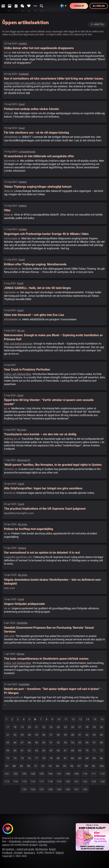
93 (50, 766)
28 (87, 727)
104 (33, 774)
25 (65, 727)
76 (29, 758)
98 (86, 766)
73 (8, 758)
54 (73, 743)
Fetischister (15, 841)
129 (59, 789)
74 (15, 758)
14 (88, 719)
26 (73, 727)
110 (85, 774)
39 (65, 735)
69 (80, 750)
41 (80, 735)
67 (65, 750)
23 (51, 727)
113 (7, 781)
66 (58, 750)
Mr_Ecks (22, 430)
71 (94, 750)
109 (76, 774)
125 (24, 789)
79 (51, 758)
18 (15, 727)
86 (101, 758)
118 (50, 781)
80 (58, 758)
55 (80, 743)
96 (72, 766)
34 (29, 735)
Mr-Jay (21, 331)
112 (102, 774)
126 (33, 789)
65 (51, 750)
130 (68, 789)
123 (94, 781)
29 (94, 727)
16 (102, 719)
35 (37, 735)
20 (29, 727)
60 (15, 750)
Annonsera (29, 853)
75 (22, 758)
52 (58, 743)
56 (87, 743)
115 (24, 781)
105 (42, 774)
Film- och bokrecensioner (18, 344)
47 (22, 743)
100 (101, 766)
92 (43, 766)
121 (76, 781)
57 (94, 743)
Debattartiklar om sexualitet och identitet (27, 83)
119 (59, 781)
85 (94, 758)
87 (7, 766)
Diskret (60, 853)
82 (73, 758)
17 (8, 727)
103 (24, 774)
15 (95, 719)
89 (21, 766)
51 (51, 743)
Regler (52, 849)
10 (59, 719)
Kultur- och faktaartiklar (18, 374)
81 (65, 758)
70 (87, 750)
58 (101, 743)
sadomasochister (47, 841)
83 (80, 758)
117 (42, 781)
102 (16, 774)
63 (37, 750)
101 (7, 774)
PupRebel (24, 74)
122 (85, 781)
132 (85, 789)
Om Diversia (42, 849)
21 (37, 727)
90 (29, 766)
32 (15, 735)
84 (87, 758)
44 (101, 735)
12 (73, 719)
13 (80, 719)
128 (50, 789)
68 (73, 750)
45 (8, 743)
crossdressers (29, 841)
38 (58, 735)
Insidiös (23, 43)
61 (22, 750)
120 (68, 781)
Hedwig (23, 182)
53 (65, 743)
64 (44, 750)
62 (29, 750)
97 (79, 766)
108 (68, 774)
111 (94, 774)
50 (44, 743)
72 (101, 750)
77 (37, 758)
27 (80, 727)
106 (50, 774)
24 (58, 727)
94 (57, 766)
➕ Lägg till (97, 24)
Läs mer (43, 845)
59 (8, 750)
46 (15, 743)
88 (14, 766)
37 (51, 735)
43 (94, 735)
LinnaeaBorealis (27, 152)
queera (6, 845)
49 (37, 743)
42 (87, 735)
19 (22, 727)
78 (44, 758)
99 (93, 766)
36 (44, 735)
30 (101, 727)
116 (33, 781)
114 (16, 781)
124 (102, 781)
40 (73, 735)
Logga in (79, 6)
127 (42, 789)
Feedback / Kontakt (12, 853)
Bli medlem (99, 6)
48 (29, 743)
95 (65, 766)
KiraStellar (22, 623)
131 (76, 789)
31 (8, 735)
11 (66, 719)
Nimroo (21, 654)
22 (44, 727)
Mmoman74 (24, 460)
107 (59, 774)
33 (22, 735)
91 (36, 766)
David (22, 104)
